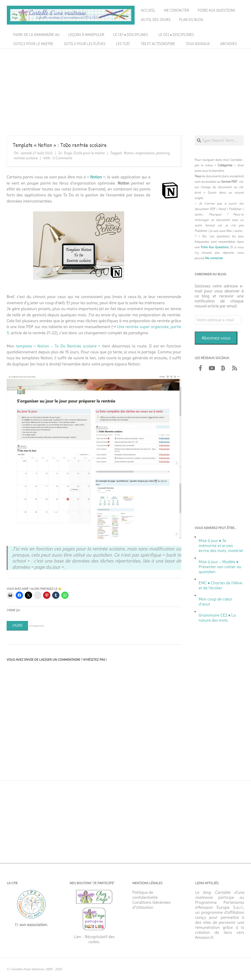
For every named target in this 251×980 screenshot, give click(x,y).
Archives (229, 44)
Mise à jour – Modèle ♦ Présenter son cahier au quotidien (220, 567)
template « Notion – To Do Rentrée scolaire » (58, 346)
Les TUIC (123, 44)
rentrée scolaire (26, 158)
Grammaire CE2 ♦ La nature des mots (217, 618)
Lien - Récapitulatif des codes (94, 939)
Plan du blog (191, 20)
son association (33, 925)
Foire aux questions (216, 10)
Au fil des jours (156, 20)
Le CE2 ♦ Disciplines (176, 35)
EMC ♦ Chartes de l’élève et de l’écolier (220, 585)
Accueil (148, 10)
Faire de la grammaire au (36, 35)
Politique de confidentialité (145, 895)
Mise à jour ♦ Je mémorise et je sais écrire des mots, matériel (221, 546)
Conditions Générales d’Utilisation (151, 905)
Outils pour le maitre (33, 44)
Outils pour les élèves (85, 44)
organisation (145, 153)
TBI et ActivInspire (158, 44)
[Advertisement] (125, 85)
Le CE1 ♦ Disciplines (130, 35)
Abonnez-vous (216, 338)
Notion (129, 153)
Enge (68, 153)
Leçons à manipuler (86, 35)
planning (163, 153)
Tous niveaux (198, 44)
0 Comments (63, 158)
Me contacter (177, 10)
